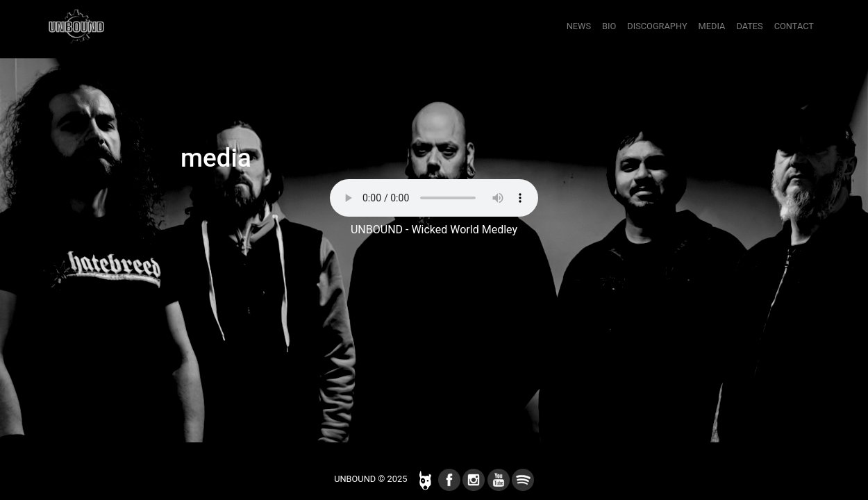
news (579, 26)
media (712, 26)
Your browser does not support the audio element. (434, 198)
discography (657, 26)
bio (609, 26)
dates (749, 26)
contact (794, 26)
